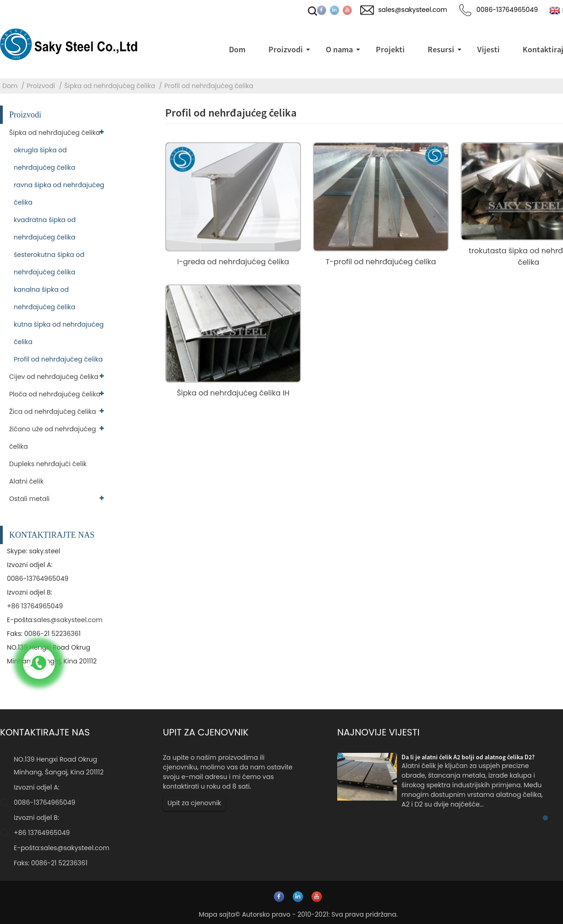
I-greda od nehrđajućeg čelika (233, 262)
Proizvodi (41, 86)
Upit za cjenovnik (194, 803)
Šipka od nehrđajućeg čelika (110, 86)
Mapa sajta (217, 914)
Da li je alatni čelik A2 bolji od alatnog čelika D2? (468, 757)
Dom (10, 86)
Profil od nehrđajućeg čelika (209, 86)
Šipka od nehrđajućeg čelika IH (233, 393)
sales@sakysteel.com (68, 620)
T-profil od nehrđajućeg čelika (381, 262)
